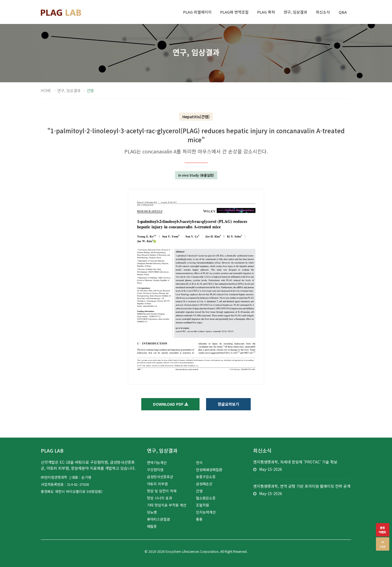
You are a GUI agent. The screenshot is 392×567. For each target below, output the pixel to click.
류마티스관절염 (158, 519)
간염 (199, 491)
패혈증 (152, 526)
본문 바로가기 (0, 0)
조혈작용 (203, 505)
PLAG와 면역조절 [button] (234, 12)
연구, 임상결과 (69, 90)
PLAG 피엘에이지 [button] (197, 12)
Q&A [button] (343, 12)
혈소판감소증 (206, 498)
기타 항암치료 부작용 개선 (167, 505)
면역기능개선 (157, 463)
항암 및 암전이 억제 (162, 491)
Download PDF (171, 404)
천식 (199, 463)
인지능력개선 (206, 512)
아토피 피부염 (157, 484)
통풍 (199, 519)
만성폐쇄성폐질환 (209, 470)
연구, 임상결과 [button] (295, 12)
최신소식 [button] (323, 12)
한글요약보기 (229, 404)
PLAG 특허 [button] (266, 12)
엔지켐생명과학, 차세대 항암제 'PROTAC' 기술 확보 (295, 462)
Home (46, 90)
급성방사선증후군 (160, 477)
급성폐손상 (204, 484)
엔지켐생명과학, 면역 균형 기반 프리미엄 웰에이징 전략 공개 (302, 486)
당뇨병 (152, 512)
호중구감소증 (206, 477)
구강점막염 (155, 470)
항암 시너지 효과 (160, 498)
